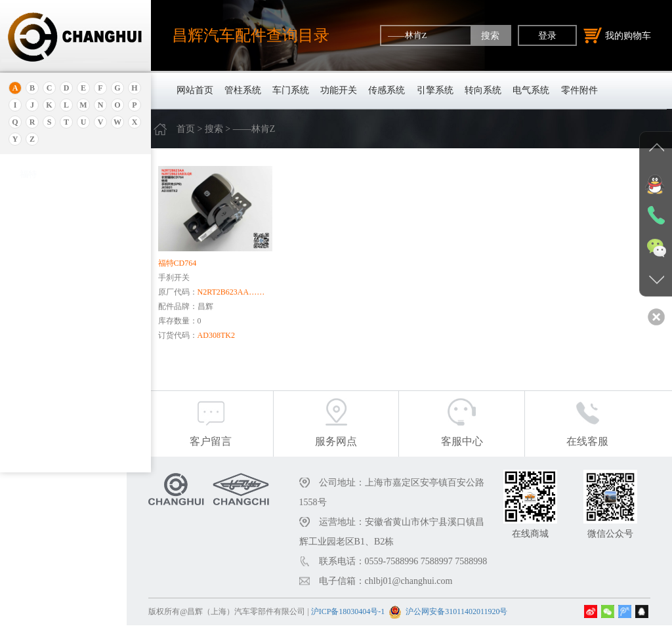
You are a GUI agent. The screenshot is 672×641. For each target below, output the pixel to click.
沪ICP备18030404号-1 (371, 627)
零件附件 (579, 90)
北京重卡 (37, 462)
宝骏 (28, 330)
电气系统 (531, 90)
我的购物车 (618, 35)
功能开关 (339, 90)
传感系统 (387, 90)
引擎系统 (435, 90)
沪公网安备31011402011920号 (480, 627)
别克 (28, 298)
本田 (28, 314)
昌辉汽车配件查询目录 (251, 35)
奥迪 (28, 189)
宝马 (28, 347)
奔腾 (28, 380)
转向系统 (483, 90)
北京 (28, 265)
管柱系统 (243, 90)
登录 (547, 35)
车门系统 (291, 90)
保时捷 (32, 281)
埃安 (28, 221)
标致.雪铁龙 (42, 445)
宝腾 (28, 363)
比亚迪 (32, 429)
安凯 (28, 205)
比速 (28, 412)
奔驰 (28, 396)
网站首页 (195, 90)
